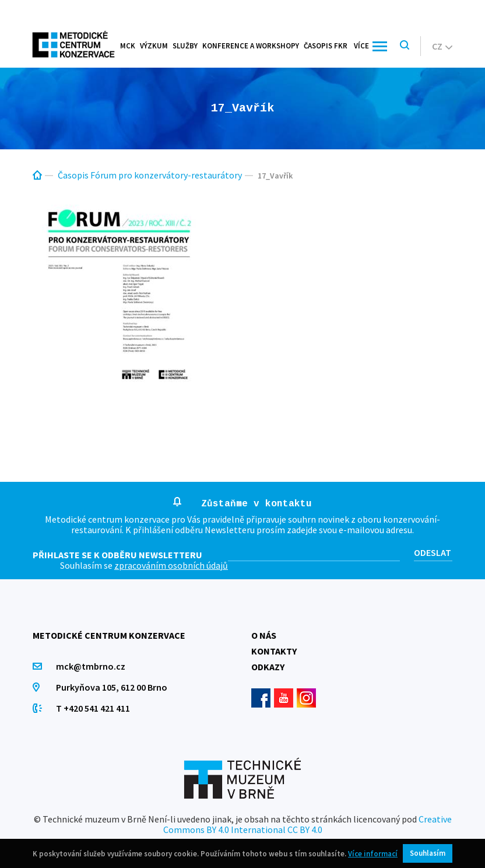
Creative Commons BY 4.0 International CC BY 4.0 (307, 824)
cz (442, 46)
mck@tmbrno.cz (91, 666)
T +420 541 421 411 (93, 708)
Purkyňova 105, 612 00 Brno (112, 687)
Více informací (373, 854)
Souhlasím (428, 853)
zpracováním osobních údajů (171, 565)
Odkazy (268, 667)
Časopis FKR (326, 46)
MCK (128, 46)
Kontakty (274, 651)
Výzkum (154, 46)
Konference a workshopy (251, 46)
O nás (264, 635)
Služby (185, 46)
